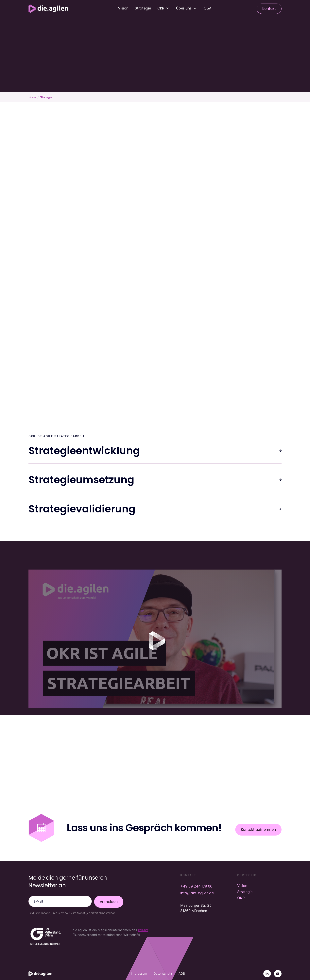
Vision (123, 8)
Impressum (139, 973)
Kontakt (269, 9)
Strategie (143, 8)
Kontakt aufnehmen (258, 830)
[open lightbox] (155, 639)
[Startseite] (48, 9)
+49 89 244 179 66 (196, 886)
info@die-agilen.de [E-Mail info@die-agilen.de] (197, 893)
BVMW (143, 930)
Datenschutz (163, 973)
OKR (241, 898)
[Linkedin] (267, 974)
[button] (164, 8)
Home (32, 97)
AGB (182, 973)
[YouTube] (278, 974)
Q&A (207, 8)
